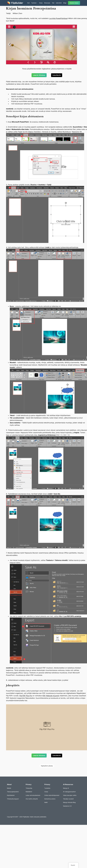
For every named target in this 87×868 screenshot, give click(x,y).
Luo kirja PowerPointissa (58, 18)
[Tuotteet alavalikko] (37, 3)
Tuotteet (34, 3)
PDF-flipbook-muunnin (51, 696)
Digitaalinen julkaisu (47, 766)
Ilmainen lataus (74, 3)
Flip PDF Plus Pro (26, 696)
